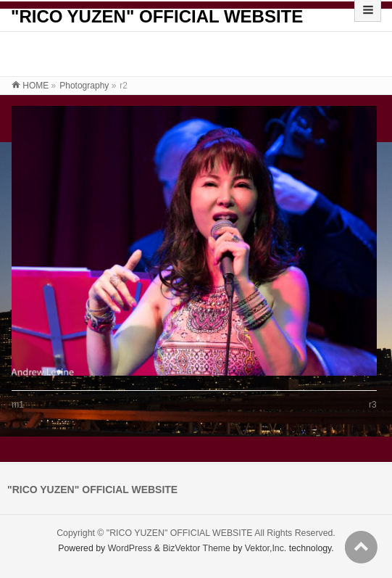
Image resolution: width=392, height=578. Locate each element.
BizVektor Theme (196, 548)
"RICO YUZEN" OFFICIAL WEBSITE (157, 16)
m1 (18, 405)
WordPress (130, 548)
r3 (373, 405)
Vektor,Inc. (266, 548)
